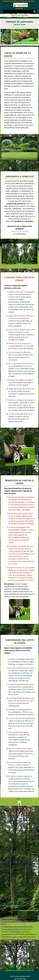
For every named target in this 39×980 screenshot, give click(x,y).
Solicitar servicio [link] (19, 166)
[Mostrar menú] (34, 12)
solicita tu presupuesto (19, 231)
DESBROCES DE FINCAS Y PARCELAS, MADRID (19, 1)
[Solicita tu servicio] (20, 629)
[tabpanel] (19, 24)
